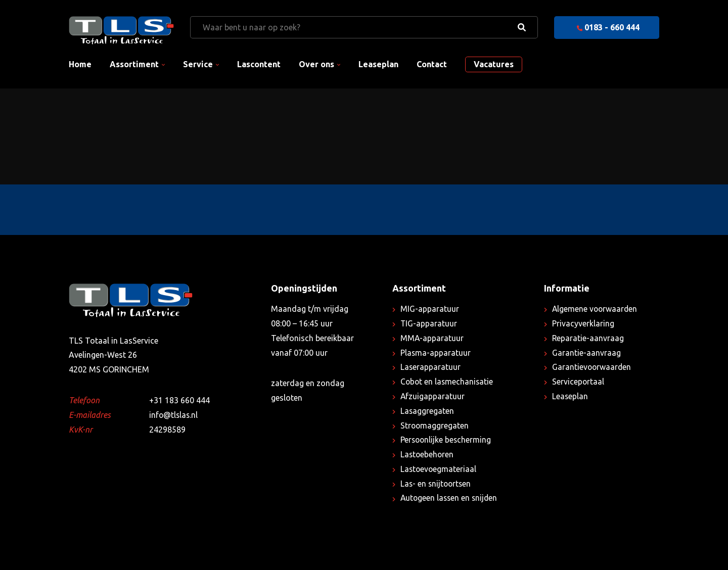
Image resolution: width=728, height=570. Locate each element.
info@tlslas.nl (174, 415)
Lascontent (259, 64)
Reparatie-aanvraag (588, 338)
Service (198, 64)
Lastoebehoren (428, 454)
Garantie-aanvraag (586, 353)
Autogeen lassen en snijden (450, 498)
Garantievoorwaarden (592, 367)
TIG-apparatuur (429, 323)
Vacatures (494, 64)
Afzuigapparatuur (433, 396)
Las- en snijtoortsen (437, 484)
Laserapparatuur (431, 367)
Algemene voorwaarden (596, 309)
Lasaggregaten (427, 411)
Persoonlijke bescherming (447, 440)
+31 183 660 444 (179, 400)
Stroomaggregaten (435, 425)
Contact (432, 64)
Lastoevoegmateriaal (439, 469)
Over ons (316, 64)
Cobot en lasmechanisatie (448, 382)
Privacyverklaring (583, 323)
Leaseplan (378, 64)
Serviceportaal (578, 382)
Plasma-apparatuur (436, 353)
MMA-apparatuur (432, 338)
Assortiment (134, 64)
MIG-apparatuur (430, 309)
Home (80, 64)
